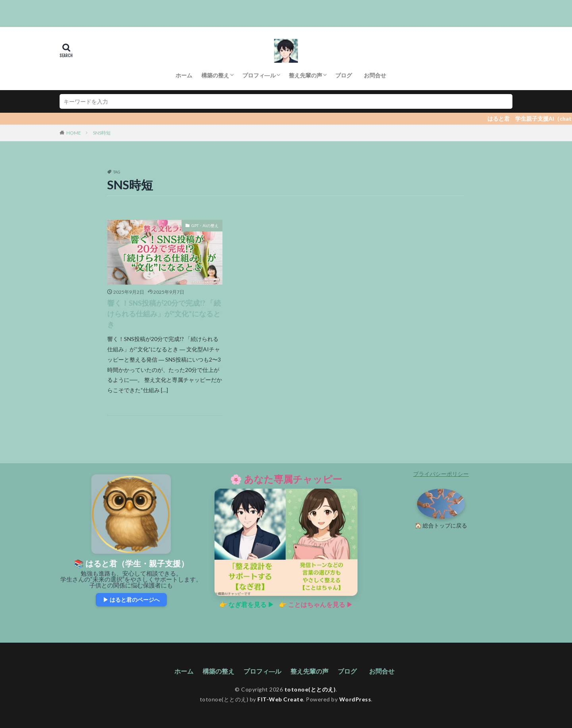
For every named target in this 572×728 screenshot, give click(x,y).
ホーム (184, 75)
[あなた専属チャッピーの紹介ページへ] (286, 542)
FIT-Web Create (280, 699)
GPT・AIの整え (205, 225)
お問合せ (376, 75)
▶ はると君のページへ (131, 600)
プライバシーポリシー (441, 474)
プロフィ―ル (259, 75)
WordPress (355, 699)
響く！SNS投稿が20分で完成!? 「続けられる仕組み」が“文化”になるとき (164, 314)
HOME (74, 133)
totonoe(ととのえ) (310, 689)
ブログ (344, 75)
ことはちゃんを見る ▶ (320, 604)
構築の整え (215, 75)
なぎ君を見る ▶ (251, 604)
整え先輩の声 (305, 75)
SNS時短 (102, 133)
